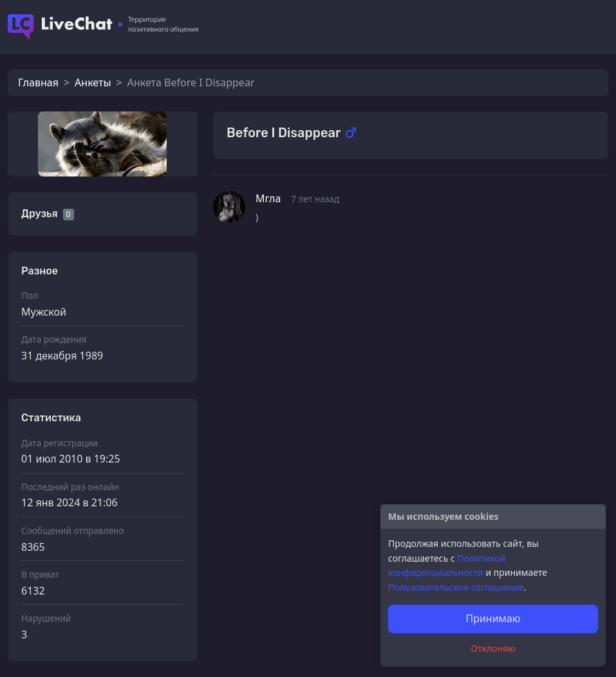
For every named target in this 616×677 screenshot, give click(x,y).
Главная (38, 82)
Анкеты (93, 82)
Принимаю (493, 618)
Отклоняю (493, 648)
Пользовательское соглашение (456, 587)
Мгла (268, 198)
